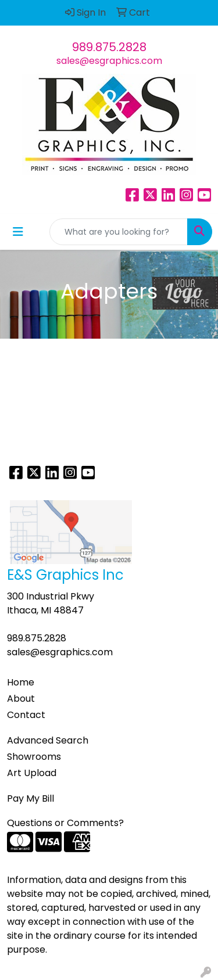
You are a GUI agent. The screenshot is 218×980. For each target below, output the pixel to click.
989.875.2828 (109, 47)
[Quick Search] (119, 232)
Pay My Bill (31, 798)
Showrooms (34, 757)
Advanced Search (48, 740)
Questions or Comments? (65, 823)
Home (21, 682)
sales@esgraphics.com (109, 61)
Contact (26, 715)
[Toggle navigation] (18, 232)
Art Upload (32, 773)
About (21, 699)
